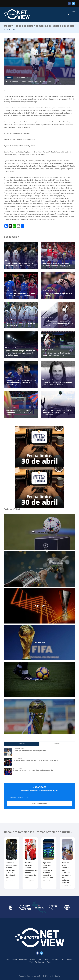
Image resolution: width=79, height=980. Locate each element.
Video (49, 962)
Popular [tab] (22, 744)
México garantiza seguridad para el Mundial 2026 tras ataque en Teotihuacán (57, 412)
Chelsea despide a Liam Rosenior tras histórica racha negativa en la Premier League (21, 383)
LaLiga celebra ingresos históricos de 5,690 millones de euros (35, 760)
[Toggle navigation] (74, 11)
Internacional (40, 643)
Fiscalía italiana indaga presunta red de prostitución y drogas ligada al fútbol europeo (20, 353)
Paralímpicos (40, 962)
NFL (63, 959)
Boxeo (70, 959)
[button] (39, 446)
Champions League (39, 532)
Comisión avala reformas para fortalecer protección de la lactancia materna (66, 873)
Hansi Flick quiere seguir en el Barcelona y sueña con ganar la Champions (18, 412)
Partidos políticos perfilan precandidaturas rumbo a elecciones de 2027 (31, 870)
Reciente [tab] (57, 744)
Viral (31, 962)
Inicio (6, 29)
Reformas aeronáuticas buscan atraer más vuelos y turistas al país (12, 870)
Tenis (40, 959)
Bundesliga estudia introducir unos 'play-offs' (30, 751)
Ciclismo (47, 959)
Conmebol (40, 569)
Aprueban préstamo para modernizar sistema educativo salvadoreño (48, 870)
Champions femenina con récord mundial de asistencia (33, 770)
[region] (39, 446)
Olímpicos (56, 959)
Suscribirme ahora (39, 803)
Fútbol (13, 29)
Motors (33, 959)
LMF (39, 717)
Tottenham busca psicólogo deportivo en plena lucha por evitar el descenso (58, 323)
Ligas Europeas (39, 680)
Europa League (39, 606)
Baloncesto (23, 959)
